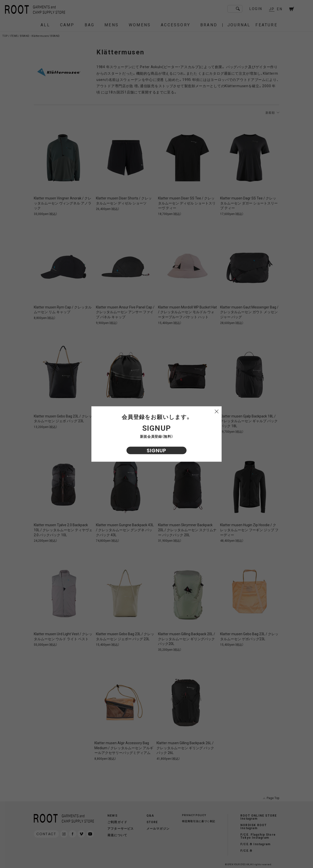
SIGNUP (156, 451)
